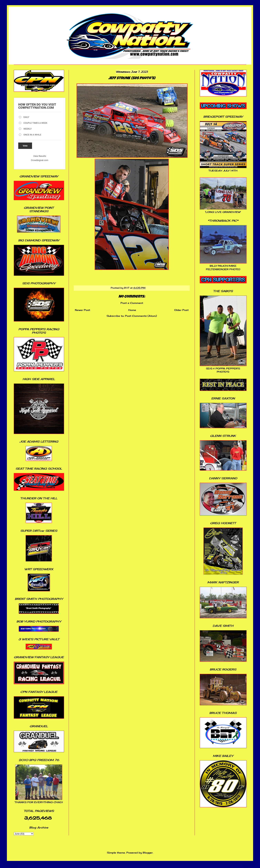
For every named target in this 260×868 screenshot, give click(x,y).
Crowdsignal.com (40, 160)
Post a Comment (132, 303)
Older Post (181, 310)
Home (132, 310)
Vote (25, 146)
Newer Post (82, 310)
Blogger (148, 853)
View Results (40, 156)
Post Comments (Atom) (141, 316)
